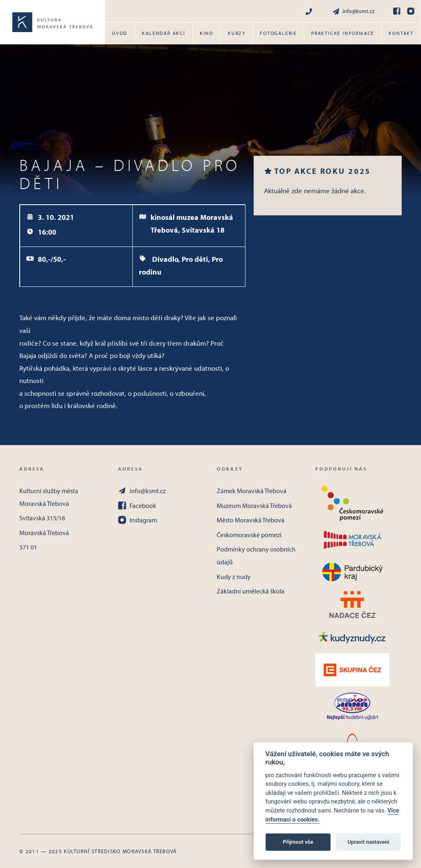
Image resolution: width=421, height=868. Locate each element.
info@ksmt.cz (353, 11)
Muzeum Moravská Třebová (254, 506)
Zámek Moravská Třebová (252, 491)
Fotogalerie (278, 33)
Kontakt (401, 33)
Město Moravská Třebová (251, 520)
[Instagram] (411, 11)
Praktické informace (343, 33)
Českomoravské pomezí (249, 535)
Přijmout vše (298, 842)
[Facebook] (397, 11)
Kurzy (237, 33)
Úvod (120, 33)
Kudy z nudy (234, 577)
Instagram (138, 520)
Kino (207, 33)
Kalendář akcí (163, 33)
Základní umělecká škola (251, 591)
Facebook (137, 506)
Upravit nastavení (368, 842)
